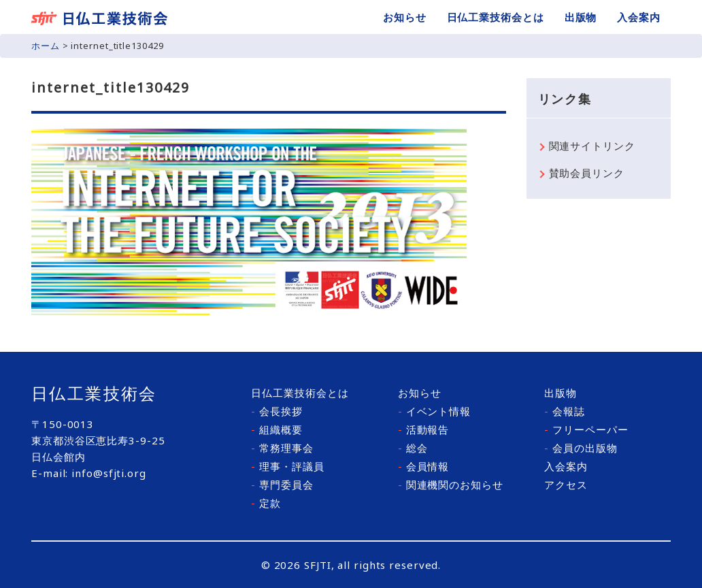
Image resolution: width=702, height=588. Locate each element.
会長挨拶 (277, 411)
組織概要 (277, 429)
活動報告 (423, 429)
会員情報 (423, 466)
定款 (266, 503)
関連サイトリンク (592, 146)
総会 (413, 448)
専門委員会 (282, 485)
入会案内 (639, 17)
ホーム (46, 46)
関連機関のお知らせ (451, 485)
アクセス (566, 485)
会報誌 (565, 411)
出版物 (581, 17)
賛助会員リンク (587, 173)
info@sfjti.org (109, 473)
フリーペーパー (586, 429)
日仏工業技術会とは (496, 17)
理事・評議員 (287, 466)
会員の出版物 (581, 448)
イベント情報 (434, 411)
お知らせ (405, 17)
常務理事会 (282, 448)
